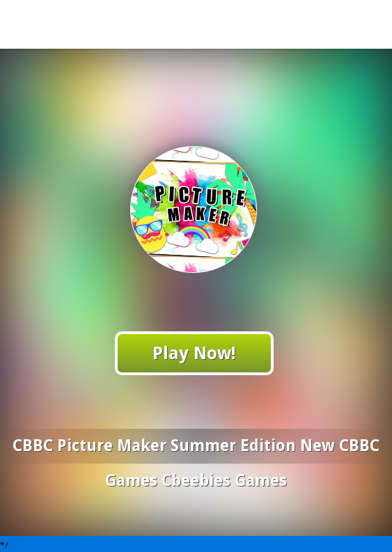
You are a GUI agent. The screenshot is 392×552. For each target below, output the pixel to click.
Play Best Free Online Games (197, 24)
